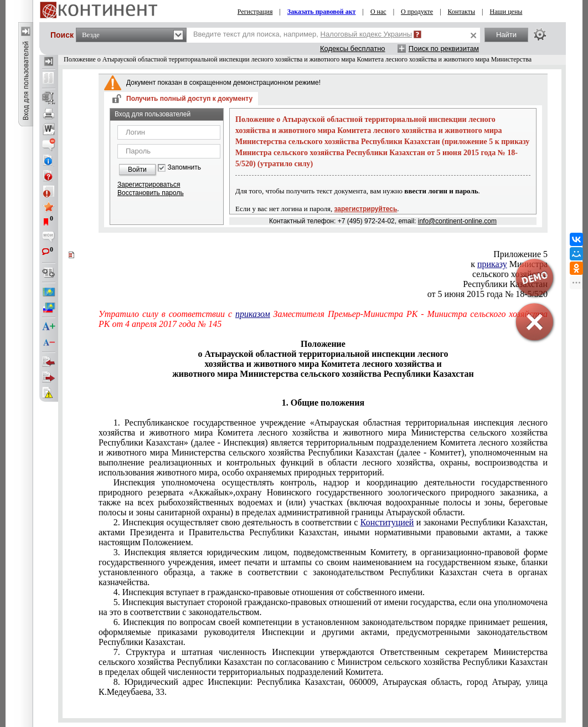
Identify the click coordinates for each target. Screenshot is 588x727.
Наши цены (506, 12)
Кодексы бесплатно (353, 48)
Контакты (462, 12)
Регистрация (255, 12)
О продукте (417, 12)
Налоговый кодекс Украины (367, 34)
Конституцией (387, 522)
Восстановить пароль (151, 193)
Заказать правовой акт (322, 12)
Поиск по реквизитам (444, 48)
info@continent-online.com (457, 221)
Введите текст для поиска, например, (303, 34)
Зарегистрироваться (149, 185)
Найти (506, 35)
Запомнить (184, 168)
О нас (378, 12)
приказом (253, 314)
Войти (137, 170)
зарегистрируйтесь (366, 209)
